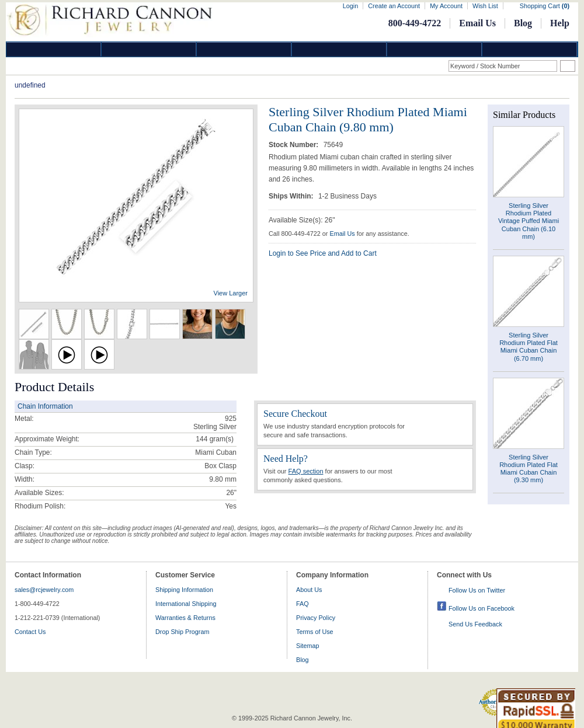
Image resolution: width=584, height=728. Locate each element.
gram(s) (215, 439)
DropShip (530, 49)
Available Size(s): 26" (302, 220)
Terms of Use (315, 632)
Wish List (485, 6)
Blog (523, 23)
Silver (244, 49)
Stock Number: (295, 145)
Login (350, 6)
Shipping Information (184, 590)
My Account (446, 6)
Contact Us (30, 632)
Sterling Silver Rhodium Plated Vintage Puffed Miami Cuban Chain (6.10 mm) (529, 221)
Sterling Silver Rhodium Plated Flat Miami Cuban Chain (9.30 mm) (529, 469)
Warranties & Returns (185, 618)
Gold (149, 49)
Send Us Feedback (475, 624)
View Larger (231, 293)
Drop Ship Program (182, 632)
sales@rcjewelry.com (44, 590)
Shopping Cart (545, 6)
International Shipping (186, 604)
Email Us (477, 23)
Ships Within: (292, 196)
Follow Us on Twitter (477, 590)
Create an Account (394, 6)
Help (560, 23)
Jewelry (339, 49)
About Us (309, 590)
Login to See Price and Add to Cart (323, 253)
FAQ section (306, 471)
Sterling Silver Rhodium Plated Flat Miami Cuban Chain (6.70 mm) (529, 347)
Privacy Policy (316, 618)
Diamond (54, 49)
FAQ (303, 604)
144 (201, 439)
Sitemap (308, 646)
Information (434, 49)
